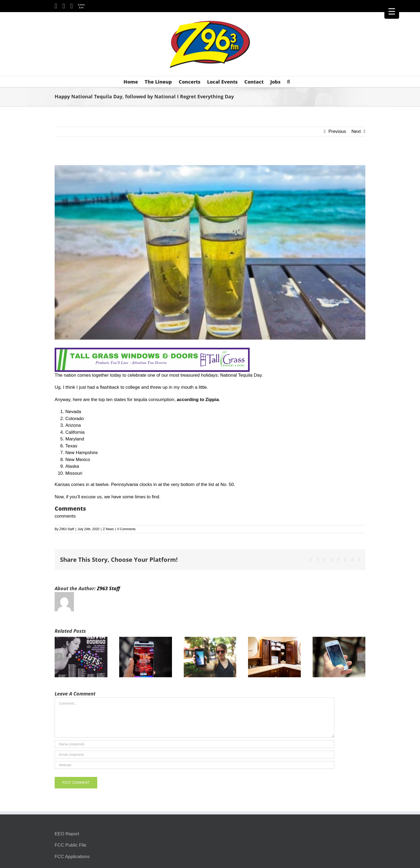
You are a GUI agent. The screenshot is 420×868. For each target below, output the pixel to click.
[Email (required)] (194, 755)
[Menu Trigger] (392, 11)
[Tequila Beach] (210, 252)
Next (356, 131)
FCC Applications (72, 857)
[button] (288, 82)
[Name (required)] (194, 744)
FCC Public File (70, 845)
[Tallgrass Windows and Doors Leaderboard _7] (152, 351)
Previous (337, 131)
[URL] (194, 765)
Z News (108, 529)
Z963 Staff (67, 529)
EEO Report (67, 834)
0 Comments (126, 529)
